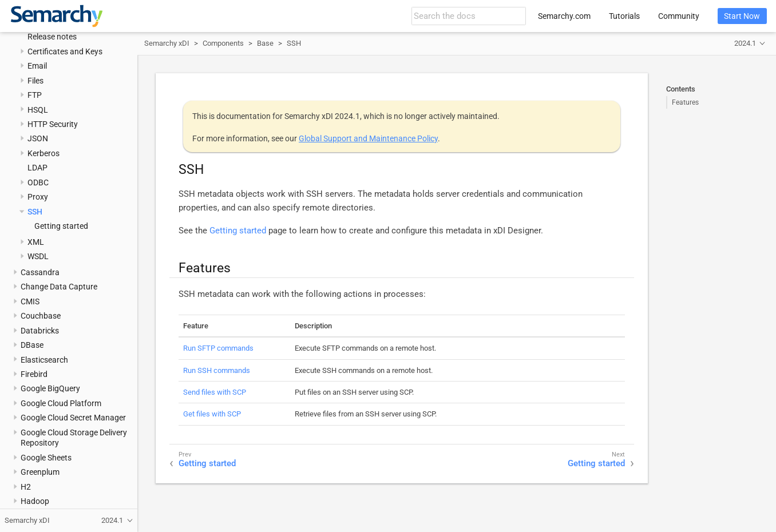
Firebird (34, 374)
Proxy (38, 197)
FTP (35, 95)
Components (223, 43)
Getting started (61, 226)
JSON (38, 138)
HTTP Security (53, 124)
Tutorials (624, 16)
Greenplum (40, 472)
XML (36, 242)
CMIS (30, 301)
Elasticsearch (44, 360)
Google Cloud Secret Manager (73, 418)
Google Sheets (46, 458)
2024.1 (745, 43)
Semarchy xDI (167, 43)
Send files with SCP (215, 392)
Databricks (40, 331)
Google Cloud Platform (61, 403)
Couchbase (41, 316)
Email (37, 66)
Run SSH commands (217, 370)
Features (685, 102)
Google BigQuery (50, 388)
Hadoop (35, 501)
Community (679, 16)
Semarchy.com (564, 16)
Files (35, 81)
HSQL (38, 110)
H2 (26, 487)
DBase (32, 345)
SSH (35, 212)
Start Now (742, 16)
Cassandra (40, 272)
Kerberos (43, 153)
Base (265, 43)
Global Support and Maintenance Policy (368, 138)
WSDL (38, 256)
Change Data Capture (59, 287)
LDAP (37, 168)
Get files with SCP (212, 414)
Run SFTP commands (218, 348)
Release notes (52, 37)
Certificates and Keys (65, 51)
